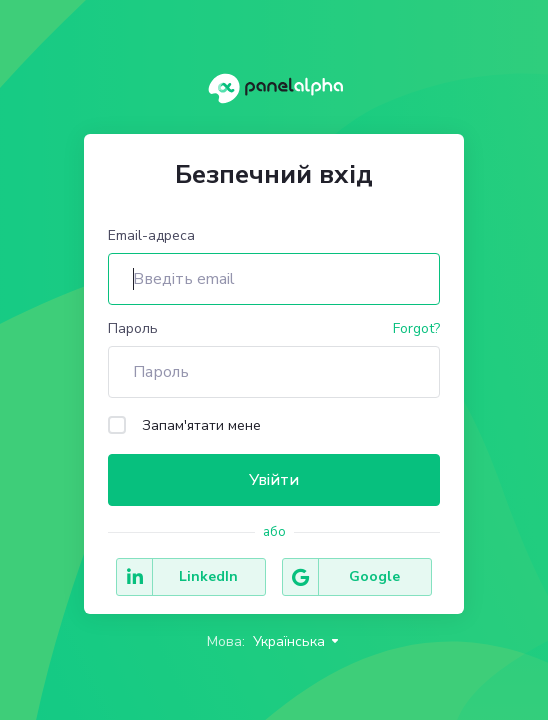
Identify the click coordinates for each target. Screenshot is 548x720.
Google (341, 577)
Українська (297, 641)
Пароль (133, 328)
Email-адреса (151, 235)
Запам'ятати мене (184, 425)
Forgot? (416, 328)
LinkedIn (177, 577)
